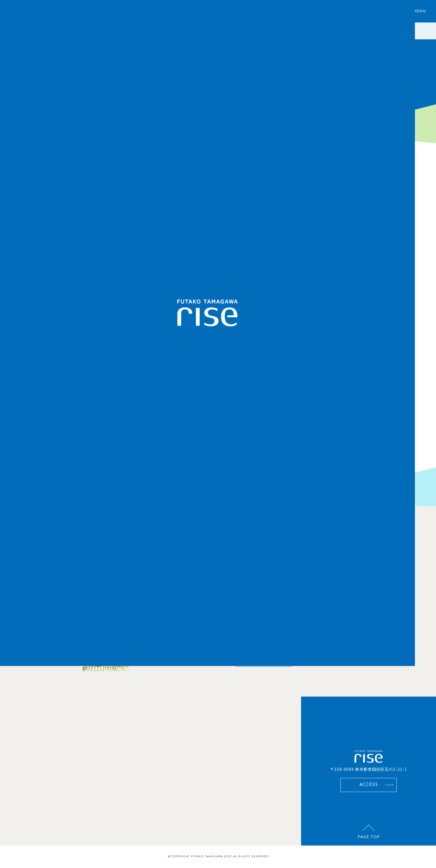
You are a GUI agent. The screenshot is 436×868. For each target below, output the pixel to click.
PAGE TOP (369, 837)
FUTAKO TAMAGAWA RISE (211, 857)
